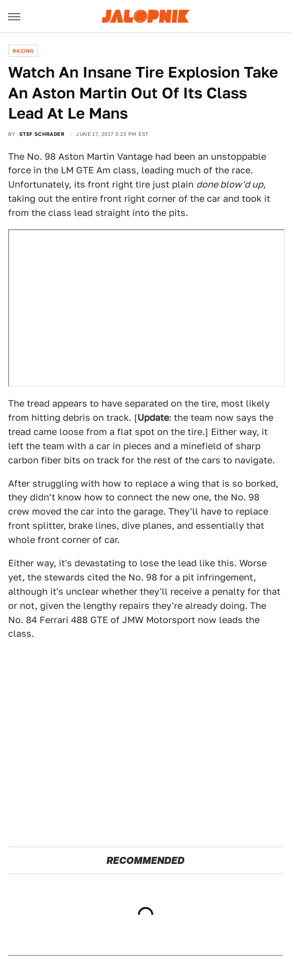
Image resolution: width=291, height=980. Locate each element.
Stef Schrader (42, 134)
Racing (23, 51)
